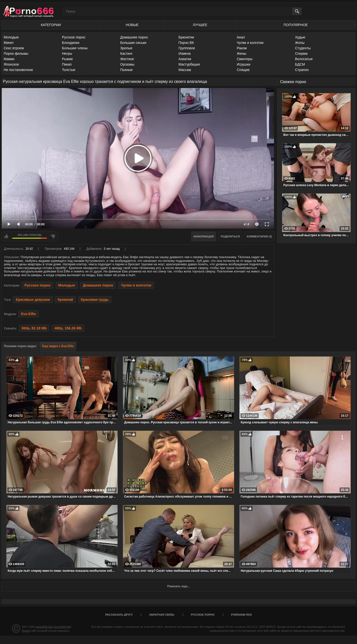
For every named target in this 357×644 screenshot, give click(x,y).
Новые (132, 25)
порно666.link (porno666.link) (54, 627)
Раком (242, 48)
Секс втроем (14, 48)
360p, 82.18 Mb (34, 328)
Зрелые (126, 48)
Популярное (296, 25)
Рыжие (68, 59)
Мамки (9, 59)
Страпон (302, 70)
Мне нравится (6, 236)
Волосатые (304, 59)
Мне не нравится (53, 236)
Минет (9, 43)
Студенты (303, 48)
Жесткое (127, 59)
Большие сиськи (133, 43)
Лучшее (200, 25)
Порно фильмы (16, 54)
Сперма (301, 54)
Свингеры (245, 59)
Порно (26, 631)
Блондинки (71, 43)
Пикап (67, 64)
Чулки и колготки (250, 43)
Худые (300, 37)
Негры (67, 54)
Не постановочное (18, 70)
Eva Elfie (28, 314)
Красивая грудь (95, 300)
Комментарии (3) (260, 236)
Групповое (187, 48)
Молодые (11, 37)
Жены (241, 54)
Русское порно (74, 37)
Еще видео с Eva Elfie (58, 346)
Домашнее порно (134, 37)
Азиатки (185, 59)
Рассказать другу (119, 615)
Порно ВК (186, 43)
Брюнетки (186, 37)
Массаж (185, 70)
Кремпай (65, 300)
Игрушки (244, 64)
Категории (51, 25)
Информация (204, 236)
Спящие (243, 70)
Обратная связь (162, 615)
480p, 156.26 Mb (68, 328)
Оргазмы (127, 64)
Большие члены (75, 48)
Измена (185, 54)
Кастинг (126, 54)
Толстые (69, 70)
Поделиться (230, 236)
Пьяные (127, 70)
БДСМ (300, 64)
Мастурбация (189, 64)
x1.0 (246, 224)
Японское (11, 64)
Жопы (300, 43)
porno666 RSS (241, 615)
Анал (241, 37)
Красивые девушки (33, 300)
